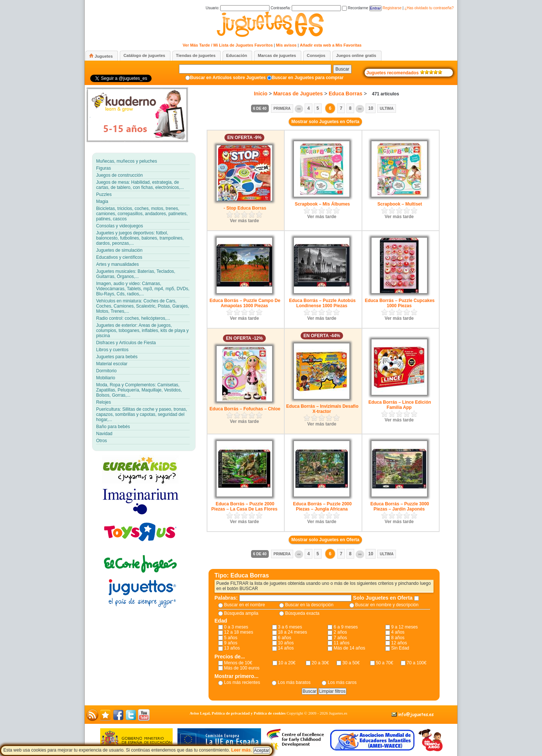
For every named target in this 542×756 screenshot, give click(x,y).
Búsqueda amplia (241, 613)
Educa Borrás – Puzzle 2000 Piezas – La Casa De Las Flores (245, 506)
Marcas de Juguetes (298, 94)
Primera (282, 109)
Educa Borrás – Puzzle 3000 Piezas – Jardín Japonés (400, 506)
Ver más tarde (245, 221)
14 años (286, 648)
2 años (340, 632)
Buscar (342, 69)
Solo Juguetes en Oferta (384, 598)
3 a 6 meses (290, 627)
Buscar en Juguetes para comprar (308, 78)
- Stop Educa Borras (245, 208)
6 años (285, 638)
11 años (341, 643)
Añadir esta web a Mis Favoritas (331, 45)
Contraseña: (306, 8)
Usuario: (238, 8)
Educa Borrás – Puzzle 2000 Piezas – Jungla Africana (322, 506)
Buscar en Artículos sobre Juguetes (228, 78)
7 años (340, 638)
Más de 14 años (349, 648)
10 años (286, 643)
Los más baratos (294, 682)
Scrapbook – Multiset (400, 204)
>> (360, 109)
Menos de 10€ (238, 663)
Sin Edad (400, 648)
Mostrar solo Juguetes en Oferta (325, 122)
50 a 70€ (385, 663)
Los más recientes (242, 682)
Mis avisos (287, 45)
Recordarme (355, 8)
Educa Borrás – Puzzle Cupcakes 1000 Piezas (400, 303)
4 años (398, 632)
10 (371, 108)
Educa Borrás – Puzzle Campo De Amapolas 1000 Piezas (245, 303)
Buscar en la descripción (309, 605)
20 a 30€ (320, 663)
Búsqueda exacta (302, 613)
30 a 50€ (351, 663)
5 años (231, 638)
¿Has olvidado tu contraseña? (429, 8)
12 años (399, 643)
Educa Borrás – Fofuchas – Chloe (245, 409)
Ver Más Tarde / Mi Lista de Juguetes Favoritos (228, 45)
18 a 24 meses (293, 632)
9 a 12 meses (404, 627)
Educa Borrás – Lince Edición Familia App (399, 405)
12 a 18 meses (239, 632)
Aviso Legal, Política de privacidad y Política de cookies (238, 713)
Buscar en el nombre (245, 605)
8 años (398, 638)
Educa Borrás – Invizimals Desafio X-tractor (322, 409)
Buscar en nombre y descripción (387, 605)
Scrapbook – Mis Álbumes (322, 204)
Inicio (261, 94)
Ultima (387, 109)
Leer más (241, 750)
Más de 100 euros (242, 668)
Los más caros (342, 682)
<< (299, 109)
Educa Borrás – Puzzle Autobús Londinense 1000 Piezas (322, 303)
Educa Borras (345, 94)
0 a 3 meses (236, 627)
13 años (232, 648)
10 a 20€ (287, 663)
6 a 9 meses (345, 627)
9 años (231, 643)
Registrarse (392, 8)
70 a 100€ (416, 663)
